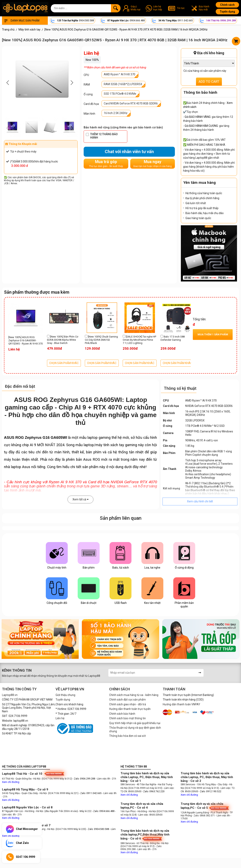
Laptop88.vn (10, 695)
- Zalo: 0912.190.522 (210, 791)
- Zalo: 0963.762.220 (153, 791)
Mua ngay (152, 164)
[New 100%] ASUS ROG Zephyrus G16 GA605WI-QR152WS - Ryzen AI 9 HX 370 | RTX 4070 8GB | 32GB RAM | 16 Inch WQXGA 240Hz (25, 341)
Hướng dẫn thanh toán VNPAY (181, 704)
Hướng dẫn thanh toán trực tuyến (130, 709)
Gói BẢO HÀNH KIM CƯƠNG (201, 126)
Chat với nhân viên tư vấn (129, 152)
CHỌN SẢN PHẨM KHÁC (64, 363)
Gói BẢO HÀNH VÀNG (198, 117)
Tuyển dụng (227, 12)
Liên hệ (60, 718)
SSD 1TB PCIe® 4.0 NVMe (120, 94)
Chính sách (227, 5)
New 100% (92, 60)
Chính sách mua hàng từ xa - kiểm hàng (134, 695)
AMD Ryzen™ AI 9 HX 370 (120, 74)
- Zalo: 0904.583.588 (98, 829)
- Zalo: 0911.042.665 (91, 793)
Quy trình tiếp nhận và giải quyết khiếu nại (135, 723)
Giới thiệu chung (65, 695)
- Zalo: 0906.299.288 (84, 779)
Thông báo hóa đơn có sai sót (127, 736)
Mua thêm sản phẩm (213, 334)
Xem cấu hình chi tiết (200, 501)
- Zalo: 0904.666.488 (103, 811)
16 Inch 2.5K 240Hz (116, 113)
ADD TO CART (209, 82)
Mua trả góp (106, 164)
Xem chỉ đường (11, 782)
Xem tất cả (81, 499)
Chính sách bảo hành (122, 714)
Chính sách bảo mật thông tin (127, 718)
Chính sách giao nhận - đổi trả (128, 704)
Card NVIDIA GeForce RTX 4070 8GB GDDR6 (131, 103)
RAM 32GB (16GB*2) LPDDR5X (123, 84)
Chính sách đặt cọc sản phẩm (127, 700)
